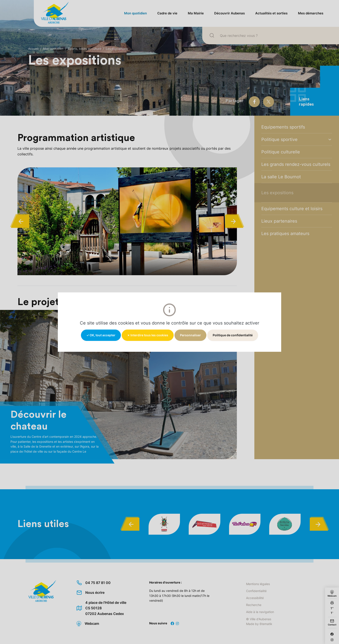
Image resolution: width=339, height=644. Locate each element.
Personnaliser (190, 335)
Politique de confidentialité (233, 335)
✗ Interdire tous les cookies (148, 335)
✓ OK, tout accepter (101, 335)
